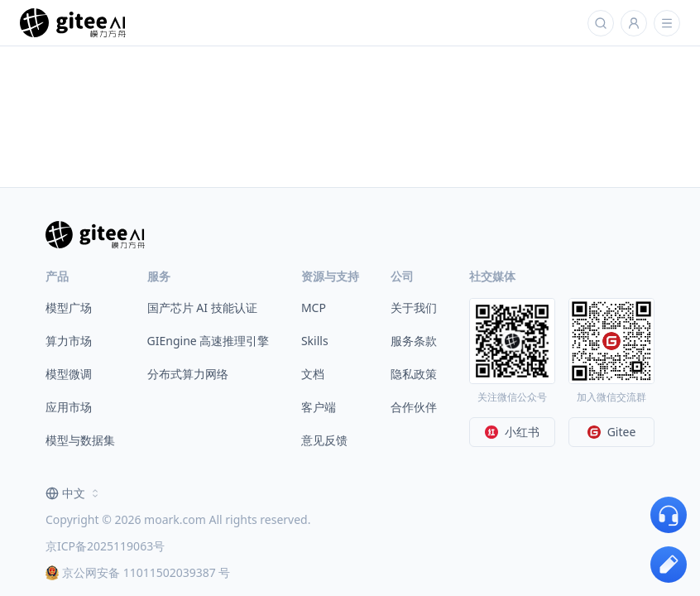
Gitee (612, 432)
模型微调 (69, 374)
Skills (315, 341)
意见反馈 (324, 440)
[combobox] (74, 493)
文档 (313, 374)
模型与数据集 (80, 440)
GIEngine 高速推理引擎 (209, 341)
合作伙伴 (414, 407)
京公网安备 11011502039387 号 (138, 572)
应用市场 (69, 407)
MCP (314, 308)
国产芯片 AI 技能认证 (202, 308)
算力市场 (69, 341)
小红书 (512, 432)
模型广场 (69, 308)
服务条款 (414, 341)
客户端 (319, 407)
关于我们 (414, 308)
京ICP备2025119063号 (105, 546)
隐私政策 (414, 374)
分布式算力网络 (188, 374)
